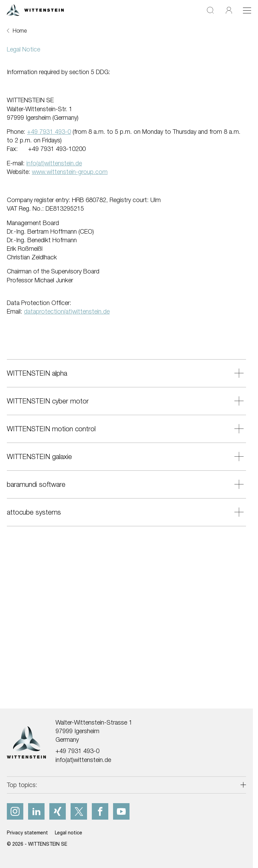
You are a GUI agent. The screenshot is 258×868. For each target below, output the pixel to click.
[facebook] (100, 811)
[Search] (210, 10)
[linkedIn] (36, 811)
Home (20, 31)
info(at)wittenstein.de (83, 760)
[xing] (58, 811)
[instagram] (15, 811)
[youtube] (121, 811)
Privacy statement (27, 832)
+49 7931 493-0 (77, 751)
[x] (79, 811)
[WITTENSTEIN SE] (35, 9)
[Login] (229, 10)
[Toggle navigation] (247, 10)
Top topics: (22, 785)
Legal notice (69, 832)
